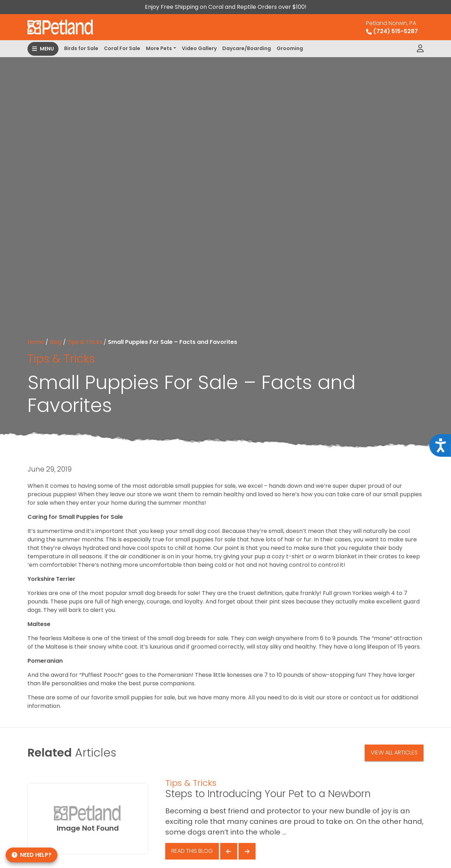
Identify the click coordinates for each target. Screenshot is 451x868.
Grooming (290, 48)
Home (36, 342)
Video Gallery (199, 48)
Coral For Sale (122, 48)
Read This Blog (192, 851)
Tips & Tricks (85, 342)
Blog (56, 342)
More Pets (159, 48)
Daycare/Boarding (247, 48)
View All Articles (394, 752)
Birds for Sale (81, 48)
